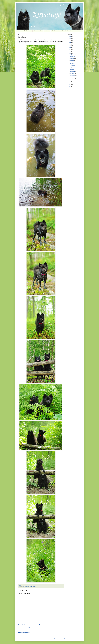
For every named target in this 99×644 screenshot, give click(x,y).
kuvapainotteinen (33, 587)
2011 (70, 87)
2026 (70, 37)
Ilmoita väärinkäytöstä (24, 633)
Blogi (26, 31)
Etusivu (41, 625)
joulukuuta (72, 55)
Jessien (24, 40)
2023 (70, 42)
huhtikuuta (72, 73)
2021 (70, 46)
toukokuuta (73, 71)
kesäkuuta (72, 70)
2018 (70, 51)
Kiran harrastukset (56, 31)
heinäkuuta (73, 62)
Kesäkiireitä (72, 67)
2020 (70, 48)
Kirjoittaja (72, 31)
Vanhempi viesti (60, 625)
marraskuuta (73, 57)
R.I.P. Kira (47, 31)
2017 (70, 53)
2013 (70, 83)
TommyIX (54, 638)
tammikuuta (73, 79)
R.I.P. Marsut (65, 31)
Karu (30, 31)
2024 (70, 40)
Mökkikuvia (72, 64)
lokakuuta (72, 58)
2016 (70, 81)
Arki (24, 587)
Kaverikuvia (72, 65)
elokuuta (72, 60)
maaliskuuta (73, 75)
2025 (70, 39)
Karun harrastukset (38, 31)
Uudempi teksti (22, 625)
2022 (70, 44)
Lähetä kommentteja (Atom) (26, 627)
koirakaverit (27, 587)
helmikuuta (73, 77)
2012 (70, 85)
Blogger (64, 638)
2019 (70, 50)
